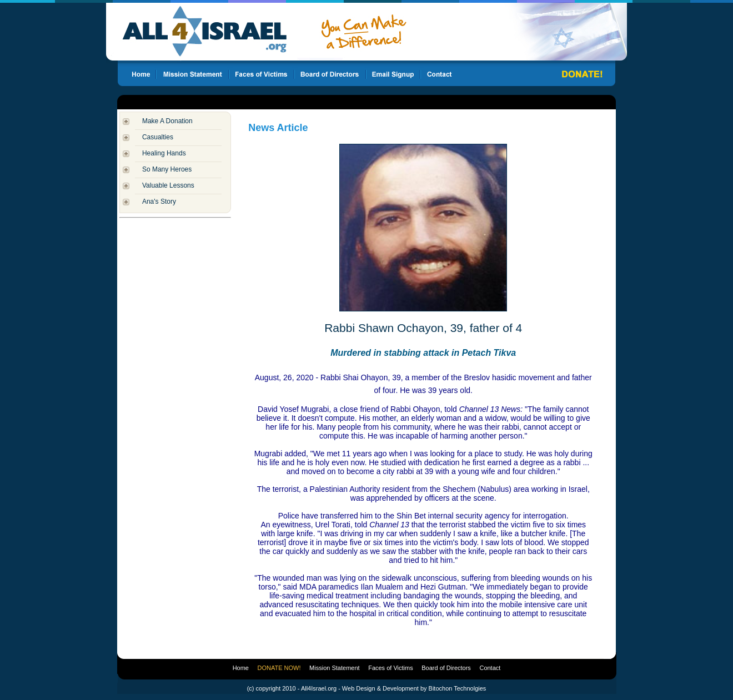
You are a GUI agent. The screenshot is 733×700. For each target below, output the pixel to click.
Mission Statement (334, 668)
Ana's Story (159, 202)
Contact (490, 668)
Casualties (158, 137)
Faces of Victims (391, 668)
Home (241, 668)
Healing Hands (164, 153)
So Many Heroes (167, 169)
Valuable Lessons (168, 185)
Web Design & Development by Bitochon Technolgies (414, 688)
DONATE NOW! (279, 668)
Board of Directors (446, 668)
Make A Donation (167, 121)
